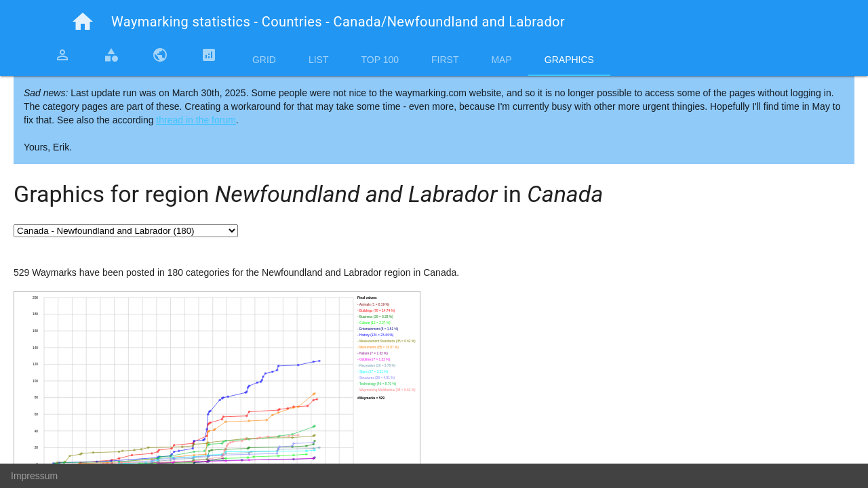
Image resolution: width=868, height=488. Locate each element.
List (319, 60)
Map (501, 60)
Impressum (34, 476)
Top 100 (380, 60)
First (445, 60)
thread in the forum (196, 120)
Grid (264, 60)
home (83, 22)
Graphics (569, 60)
